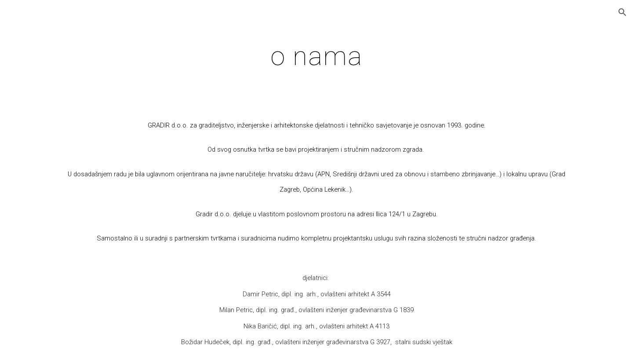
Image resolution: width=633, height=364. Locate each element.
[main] (316, 56)
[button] (622, 12)
